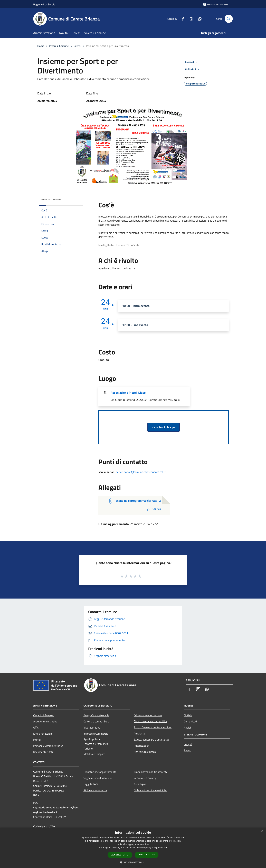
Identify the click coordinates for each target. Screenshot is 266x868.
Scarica (154, 509)
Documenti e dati (43, 752)
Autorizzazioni (142, 746)
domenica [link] (164, 233)
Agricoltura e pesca (145, 752)
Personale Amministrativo (48, 746)
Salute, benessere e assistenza (151, 740)
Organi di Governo (44, 715)
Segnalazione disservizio (97, 778)
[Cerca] (229, 19)
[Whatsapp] (198, 19)
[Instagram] (190, 19)
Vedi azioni (193, 69)
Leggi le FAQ (91, 784)
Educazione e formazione (148, 715)
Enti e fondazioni (43, 734)
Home (41, 46)
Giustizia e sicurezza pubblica (150, 721)
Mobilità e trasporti (94, 754)
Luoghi (188, 744)
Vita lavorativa (92, 728)
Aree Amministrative (45, 721)
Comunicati (190, 721)
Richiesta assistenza (95, 790)
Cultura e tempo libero (96, 721)
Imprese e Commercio (96, 734)
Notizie (188, 715)
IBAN (36, 795)
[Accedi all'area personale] (216, 4)
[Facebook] (182, 19)
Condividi (192, 62)
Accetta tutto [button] (120, 855)
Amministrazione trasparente (151, 772)
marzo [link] (197, 216)
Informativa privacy (145, 778)
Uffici (36, 728)
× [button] (262, 831)
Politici (37, 740)
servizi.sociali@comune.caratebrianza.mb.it (141, 472)
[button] (133, 862)
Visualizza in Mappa (164, 427)
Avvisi (187, 728)
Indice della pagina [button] (51, 199)
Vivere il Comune (59, 46)
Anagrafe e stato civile (96, 715)
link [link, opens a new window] (166, 848)
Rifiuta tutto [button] (147, 855)
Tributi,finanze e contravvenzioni (153, 727)
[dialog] (133, 848)
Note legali (140, 784)
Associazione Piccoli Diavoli (129, 393)
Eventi (77, 46)
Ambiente (139, 733)
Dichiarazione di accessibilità (150, 790)
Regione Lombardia (44, 4)
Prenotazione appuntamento (100, 772)
